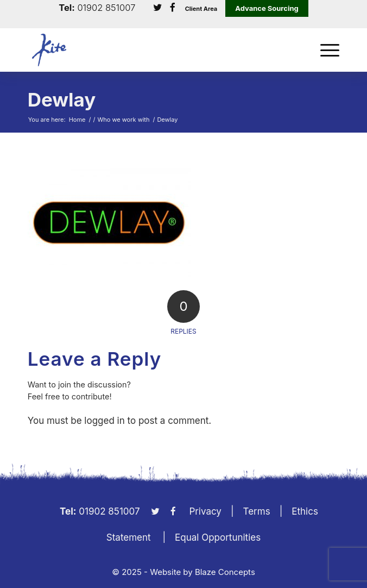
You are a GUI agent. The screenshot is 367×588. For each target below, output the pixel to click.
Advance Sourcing (267, 8)
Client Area (201, 9)
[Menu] (324, 50)
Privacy (205, 511)
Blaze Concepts (225, 572)
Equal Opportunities (218, 537)
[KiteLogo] (153, 50)
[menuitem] (324, 50)
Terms (257, 511)
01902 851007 (106, 8)
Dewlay (62, 99)
